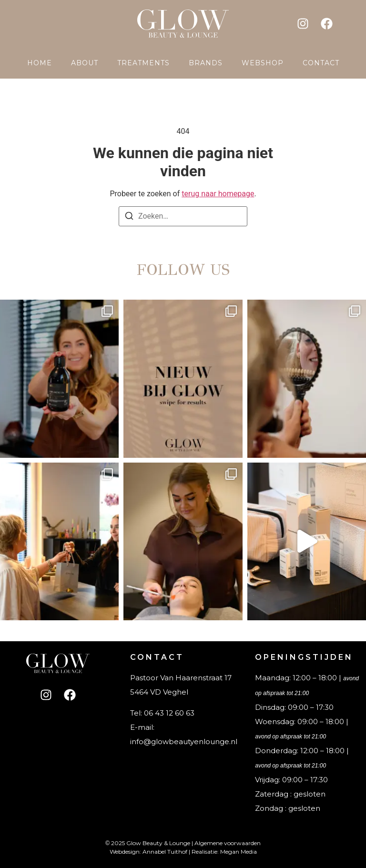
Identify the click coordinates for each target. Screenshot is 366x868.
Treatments (143, 63)
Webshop (263, 63)
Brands (206, 63)
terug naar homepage (218, 194)
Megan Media (239, 852)
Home (40, 63)
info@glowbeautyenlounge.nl (184, 742)
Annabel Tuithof (165, 852)
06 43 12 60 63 (169, 713)
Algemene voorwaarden (228, 843)
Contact (321, 63)
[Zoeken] (129, 217)
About (85, 63)
